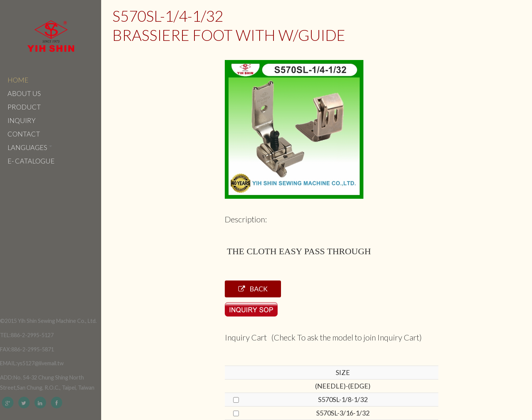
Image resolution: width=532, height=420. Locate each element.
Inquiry (22, 120)
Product (24, 107)
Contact (24, 134)
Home (18, 80)
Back (253, 289)
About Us (24, 93)
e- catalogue (31, 161)
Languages (30, 147)
